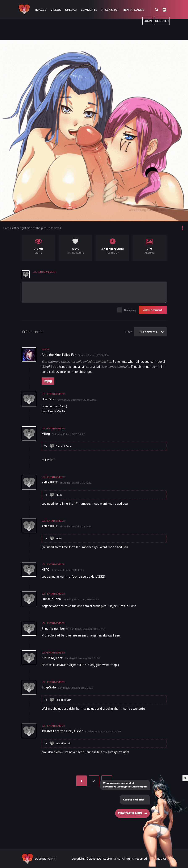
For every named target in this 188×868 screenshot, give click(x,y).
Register (162, 21)
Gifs (149, 249)
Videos (56, 10)
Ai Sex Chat (110, 10)
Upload (71, 10)
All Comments (148, 332)
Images (41, 10)
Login (148, 21)
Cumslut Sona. (64, 446)
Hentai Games (134, 10)
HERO (59, 495)
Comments (89, 10)
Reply (48, 381)
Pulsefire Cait (63, 700)
